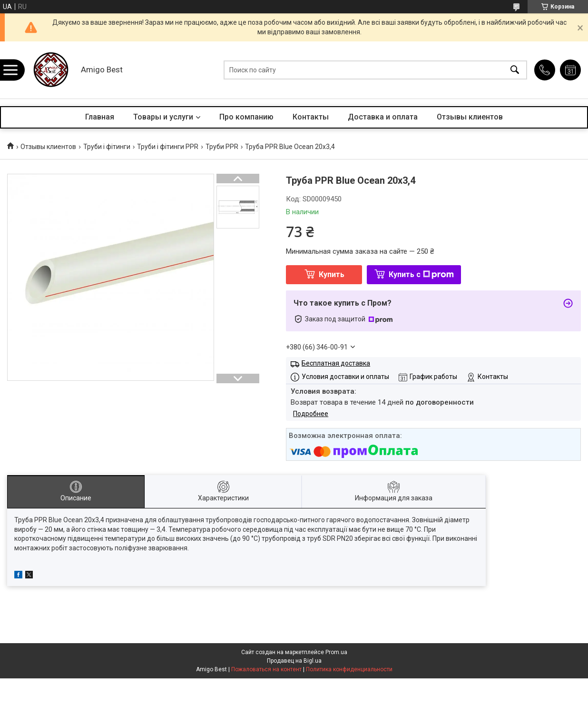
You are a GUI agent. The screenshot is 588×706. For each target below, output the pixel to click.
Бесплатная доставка (336, 363)
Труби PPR (222, 147)
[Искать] (515, 70)
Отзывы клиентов (470, 117)
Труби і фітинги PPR (168, 147)
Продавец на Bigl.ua (294, 661)
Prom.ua (336, 652)
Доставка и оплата (383, 117)
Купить (332, 274)
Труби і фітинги (107, 147)
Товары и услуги (163, 117)
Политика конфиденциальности (349, 669)
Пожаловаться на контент (266, 669)
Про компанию (246, 117)
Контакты (311, 117)
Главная (100, 117)
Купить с (421, 274)
